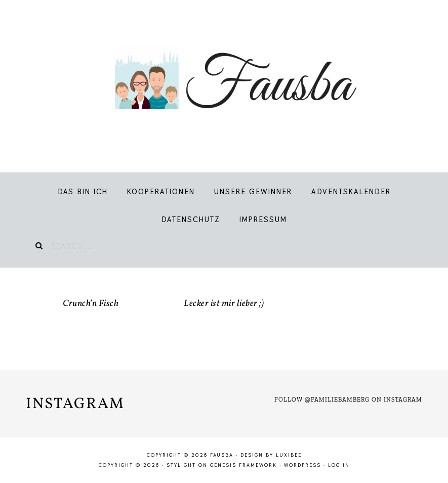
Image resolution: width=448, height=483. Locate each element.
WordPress (302, 465)
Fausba (224, 81)
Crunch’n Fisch (91, 304)
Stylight (181, 465)
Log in (339, 465)
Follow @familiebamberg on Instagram (348, 400)
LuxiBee (289, 455)
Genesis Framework (243, 465)
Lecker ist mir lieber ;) (224, 304)
